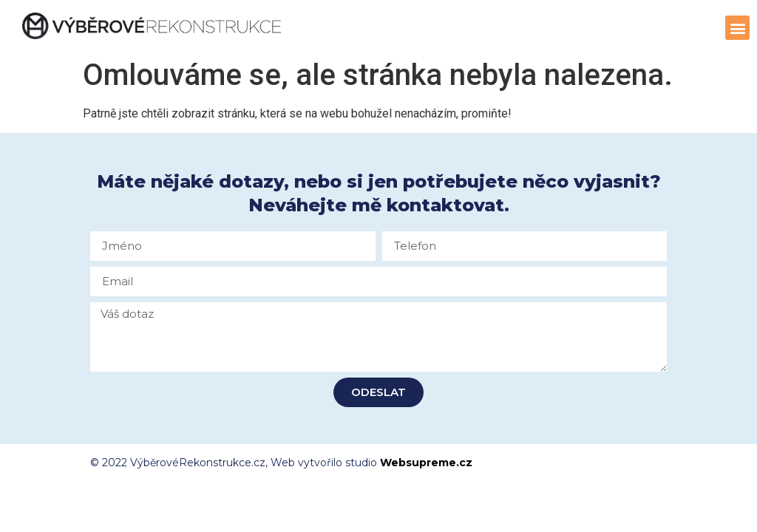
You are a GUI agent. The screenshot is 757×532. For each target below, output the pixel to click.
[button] (737, 28)
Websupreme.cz (426, 463)
